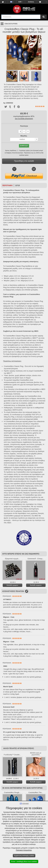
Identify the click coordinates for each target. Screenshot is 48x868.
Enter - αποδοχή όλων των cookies (24, 861)
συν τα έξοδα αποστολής (24, 119)
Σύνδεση (31, 2)
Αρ (4, 103)
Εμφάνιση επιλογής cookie (24, 856)
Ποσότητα (24, 126)
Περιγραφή (7, 185)
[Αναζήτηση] (44, 17)
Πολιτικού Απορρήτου (24, 850)
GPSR (18, 185)
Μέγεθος (24, 136)
